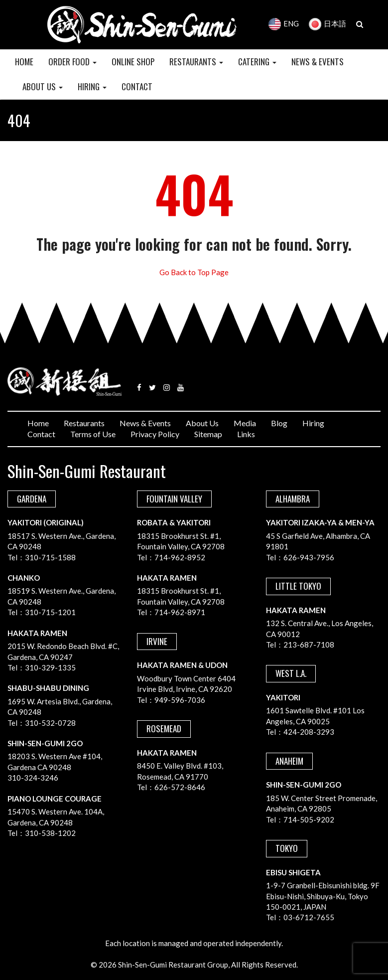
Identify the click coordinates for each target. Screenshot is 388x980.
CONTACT (137, 86)
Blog (279, 423)
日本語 (327, 23)
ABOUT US (43, 86)
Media (245, 423)
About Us (202, 423)
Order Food (72, 62)
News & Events (145, 423)
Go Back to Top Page (194, 272)
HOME (24, 62)
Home (38, 423)
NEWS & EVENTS (318, 62)
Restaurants (84, 423)
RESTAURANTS (196, 62)
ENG (284, 23)
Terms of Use (93, 434)
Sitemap (208, 434)
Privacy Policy (155, 434)
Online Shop (133, 62)
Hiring (313, 423)
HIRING (92, 86)
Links (246, 434)
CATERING (257, 62)
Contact (41, 434)
